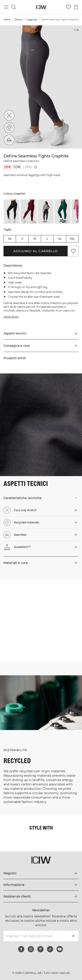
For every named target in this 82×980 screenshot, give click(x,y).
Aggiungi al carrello (36, 251)
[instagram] (31, 949)
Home (7, 20)
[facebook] (21, 949)
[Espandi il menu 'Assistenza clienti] (41, 896)
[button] (41, 346)
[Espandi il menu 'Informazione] (41, 885)
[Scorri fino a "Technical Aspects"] (41, 333)
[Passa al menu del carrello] (76, 7)
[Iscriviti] (73, 936)
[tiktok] (50, 949)
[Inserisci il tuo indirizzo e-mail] (35, 936)
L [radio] (47, 239)
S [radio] (22, 239)
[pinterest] (40, 949)
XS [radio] (10, 239)
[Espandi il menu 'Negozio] (41, 873)
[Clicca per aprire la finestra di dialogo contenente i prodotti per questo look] (20, 600)
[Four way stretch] (9, 115)
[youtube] (60, 949)
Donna (18, 20)
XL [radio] (60, 239)
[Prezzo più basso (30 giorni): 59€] (36, 167)
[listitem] (12, 211)
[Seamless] (9, 140)
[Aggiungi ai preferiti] (73, 251)
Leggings (32, 20)
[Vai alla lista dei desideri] (68, 7)
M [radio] (35, 239)
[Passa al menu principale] (6, 7)
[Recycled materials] (9, 128)
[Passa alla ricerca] (14, 7)
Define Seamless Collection (21, 161)
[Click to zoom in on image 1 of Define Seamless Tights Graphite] (41, 87)
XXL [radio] (72, 239)
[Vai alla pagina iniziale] (41, 7)
